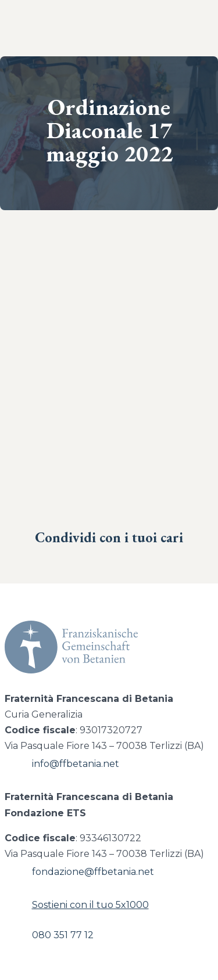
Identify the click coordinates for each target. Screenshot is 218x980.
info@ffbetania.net (76, 764)
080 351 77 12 (63, 935)
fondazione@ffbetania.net (93, 872)
